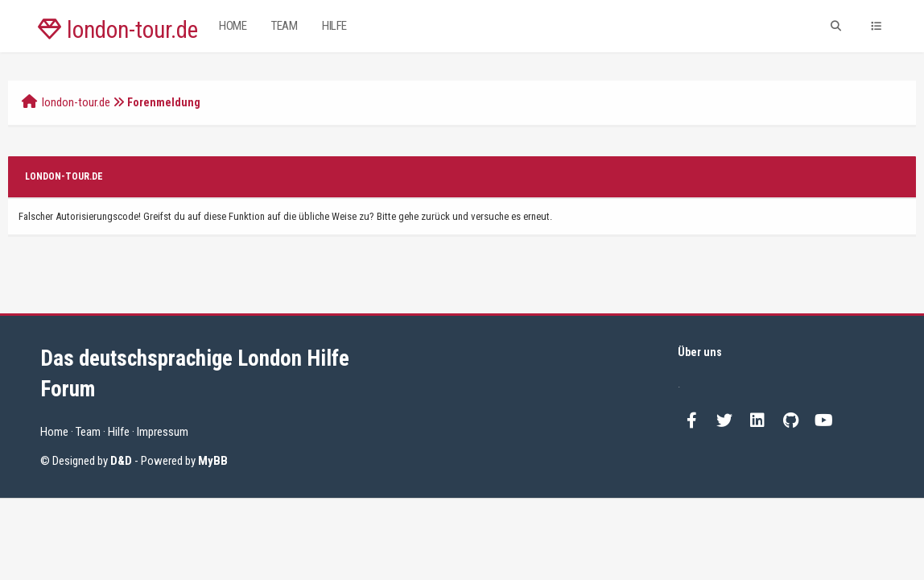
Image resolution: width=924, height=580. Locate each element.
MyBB (213, 461)
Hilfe (334, 26)
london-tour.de (118, 30)
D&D (121, 461)
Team (284, 26)
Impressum (163, 432)
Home (233, 26)
